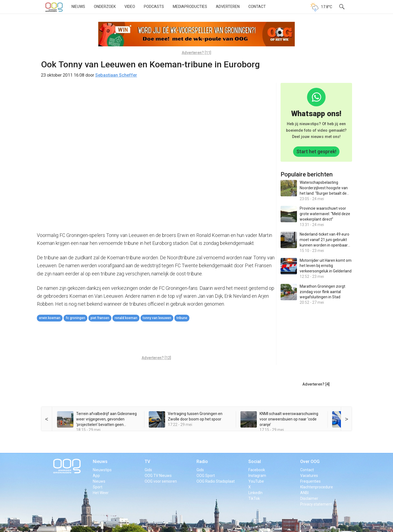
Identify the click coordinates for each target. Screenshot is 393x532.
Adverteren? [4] (316, 384)
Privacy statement (316, 504)
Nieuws (78, 7)
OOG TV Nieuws (158, 476)
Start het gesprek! (316, 151)
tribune (182, 318)
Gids (148, 470)
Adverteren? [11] (196, 53)
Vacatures (309, 476)
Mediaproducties (190, 7)
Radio (202, 462)
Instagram (257, 476)
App (96, 476)
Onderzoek (105, 7)
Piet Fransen (100, 318)
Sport (98, 487)
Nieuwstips (102, 470)
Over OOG (310, 462)
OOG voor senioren (161, 481)
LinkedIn (255, 493)
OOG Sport (206, 476)
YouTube (256, 481)
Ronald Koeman (126, 318)
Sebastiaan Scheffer (116, 75)
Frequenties (310, 481)
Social (255, 462)
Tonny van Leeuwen (157, 318)
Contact (257, 7)
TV (147, 462)
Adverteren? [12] (156, 358)
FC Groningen (75, 318)
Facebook (257, 470)
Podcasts (154, 7)
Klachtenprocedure (317, 487)
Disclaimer (309, 498)
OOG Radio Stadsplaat (216, 481)
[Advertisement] (156, 339)
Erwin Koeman (50, 318)
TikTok (254, 498)
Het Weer (101, 493)
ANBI (304, 493)
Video (130, 7)
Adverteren (228, 7)
